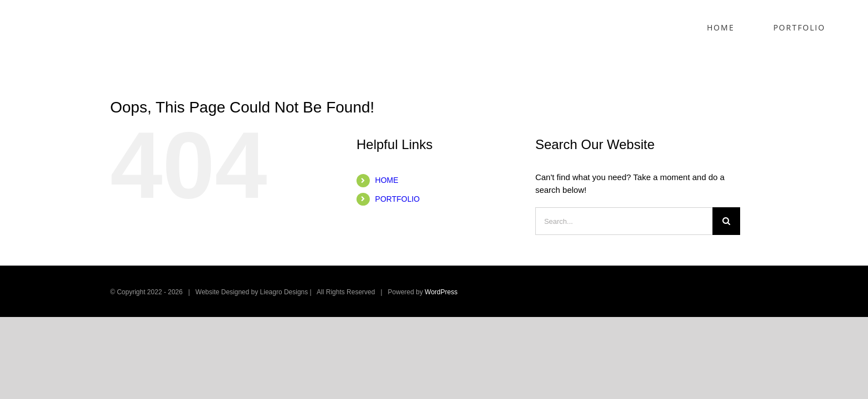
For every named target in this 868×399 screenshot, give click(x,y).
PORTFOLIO (398, 199)
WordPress (441, 292)
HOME (387, 180)
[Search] (726, 221)
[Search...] (624, 221)
